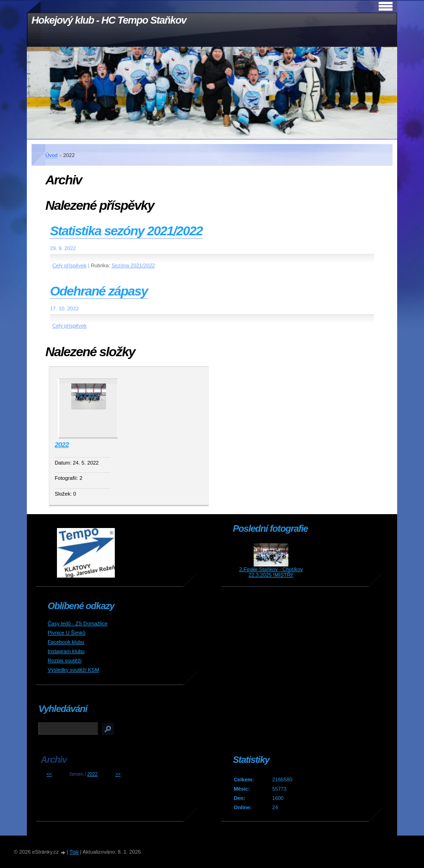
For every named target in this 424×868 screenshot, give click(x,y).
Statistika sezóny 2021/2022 (126, 231)
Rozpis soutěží (65, 660)
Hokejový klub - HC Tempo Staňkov (109, 20)
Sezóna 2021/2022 (133, 265)
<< (49, 774)
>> (118, 774)
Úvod (51, 155)
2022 (62, 444)
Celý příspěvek (69, 265)
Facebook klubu (66, 642)
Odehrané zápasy (99, 291)
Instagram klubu (66, 651)
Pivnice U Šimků (66, 633)
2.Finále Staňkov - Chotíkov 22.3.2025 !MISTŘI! (271, 572)
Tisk (74, 852)
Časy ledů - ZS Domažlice (78, 623)
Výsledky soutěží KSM (73, 670)
